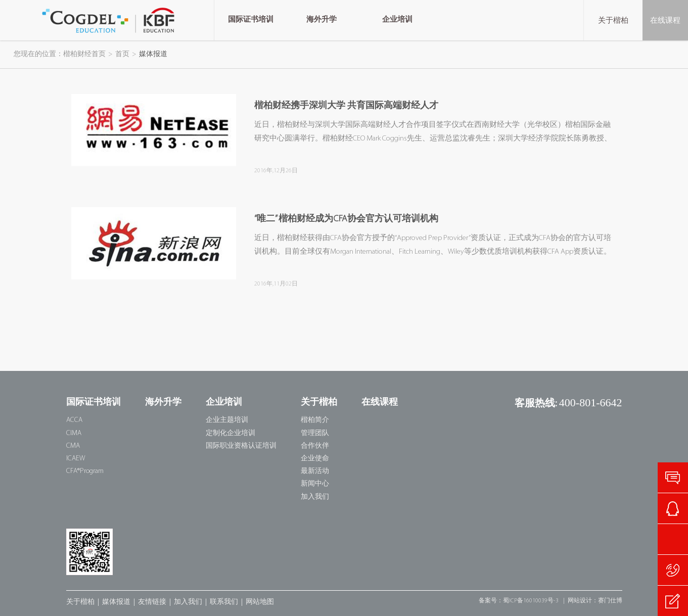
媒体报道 (116, 602)
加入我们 (315, 497)
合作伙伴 (315, 446)
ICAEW (76, 459)
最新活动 (315, 471)
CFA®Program (85, 471)
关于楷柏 (613, 20)
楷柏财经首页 (84, 54)
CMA (73, 446)
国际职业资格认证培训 (241, 446)
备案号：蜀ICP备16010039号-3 (519, 601)
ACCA (74, 420)
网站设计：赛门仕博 (595, 601)
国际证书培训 (94, 402)
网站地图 (260, 602)
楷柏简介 (315, 420)
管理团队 (315, 433)
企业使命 (315, 459)
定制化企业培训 (231, 433)
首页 (122, 54)
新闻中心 (315, 484)
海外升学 (163, 402)
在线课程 (665, 20)
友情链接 (152, 602)
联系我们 (224, 602)
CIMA (74, 433)
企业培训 (224, 402)
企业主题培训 (227, 420)
